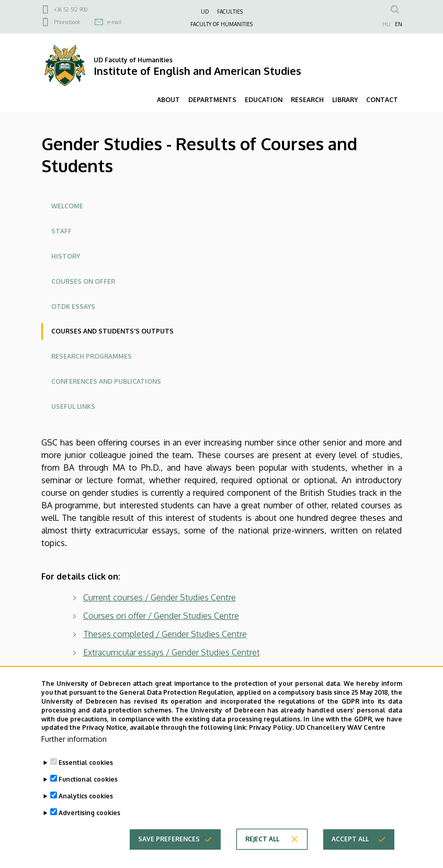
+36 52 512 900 (71, 9)
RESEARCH (307, 100)
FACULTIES (230, 12)
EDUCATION (264, 100)
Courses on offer (83, 281)
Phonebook (67, 22)
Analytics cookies (86, 814)
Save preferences (169, 857)
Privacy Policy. (271, 746)
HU (387, 24)
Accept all (350, 857)
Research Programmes (92, 356)
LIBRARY (345, 100)
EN (399, 24)
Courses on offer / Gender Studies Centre (161, 616)
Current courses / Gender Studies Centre (160, 597)
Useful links (73, 407)
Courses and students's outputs (112, 331)
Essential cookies (86, 781)
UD (205, 12)
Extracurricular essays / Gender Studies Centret (172, 652)
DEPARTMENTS (212, 100)
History (66, 256)
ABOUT (168, 100)
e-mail (114, 22)
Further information (74, 757)
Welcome (67, 206)
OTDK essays (73, 307)
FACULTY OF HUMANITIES (221, 24)
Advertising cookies (89, 831)
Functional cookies (88, 798)
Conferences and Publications (106, 381)
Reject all (262, 857)
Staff (61, 231)
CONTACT (382, 100)
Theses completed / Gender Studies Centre (165, 634)
